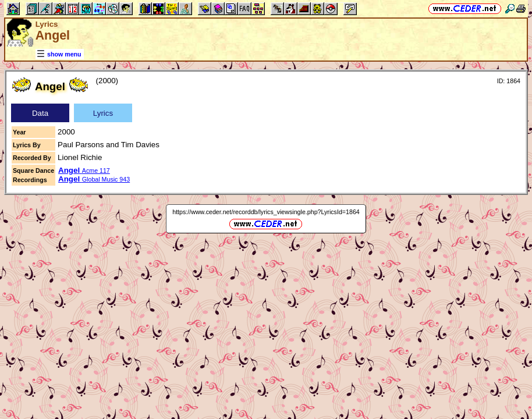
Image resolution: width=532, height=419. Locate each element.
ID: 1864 (509, 81)
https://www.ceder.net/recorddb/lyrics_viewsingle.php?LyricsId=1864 (266, 212)
